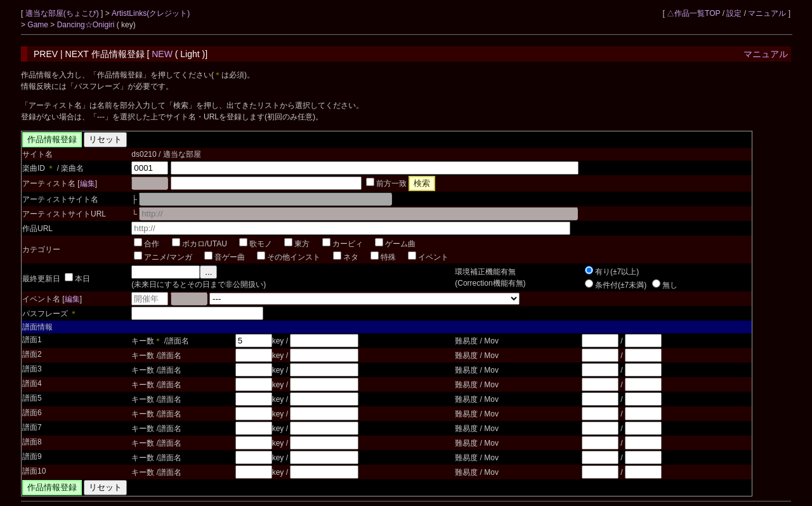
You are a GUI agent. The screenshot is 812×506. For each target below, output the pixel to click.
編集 (88, 183)
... (208, 272)
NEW (162, 54)
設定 (734, 13)
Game (39, 25)
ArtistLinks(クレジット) (151, 13)
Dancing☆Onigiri (87, 25)
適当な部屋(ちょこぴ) (63, 13)
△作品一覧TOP (693, 13)
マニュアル (767, 13)
